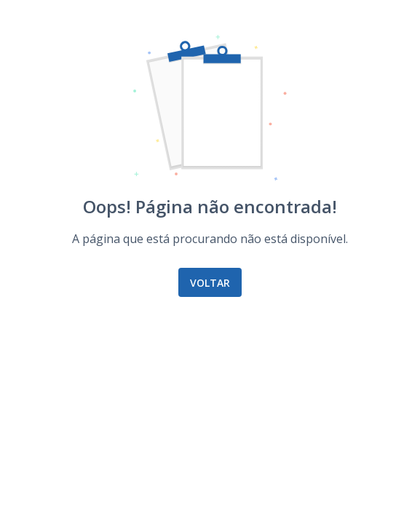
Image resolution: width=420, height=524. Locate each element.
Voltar (210, 283)
